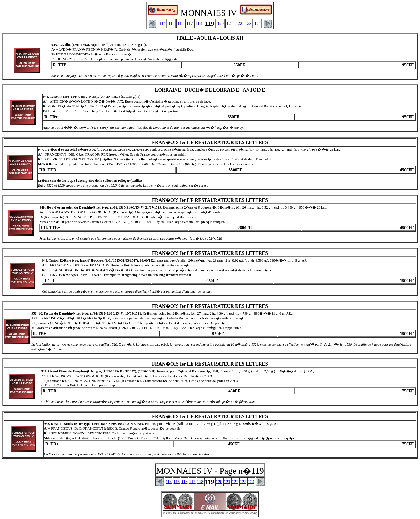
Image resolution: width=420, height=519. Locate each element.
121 (230, 23)
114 (162, 23)
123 (248, 23)
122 (239, 23)
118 (199, 23)
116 (180, 23)
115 (172, 23)
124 (257, 23)
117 (190, 23)
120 (220, 23)
